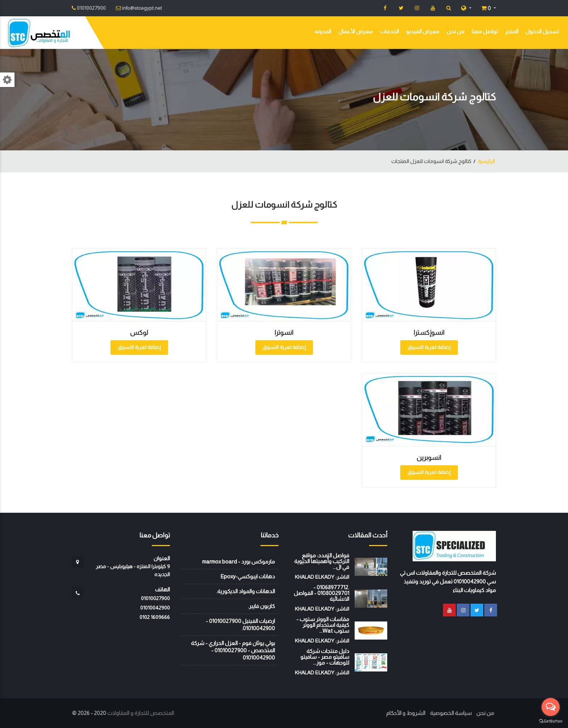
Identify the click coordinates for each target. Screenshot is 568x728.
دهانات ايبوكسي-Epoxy (248, 576)
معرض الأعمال (356, 31)
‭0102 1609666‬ (155, 617)
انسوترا (284, 333)
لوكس (139, 333)
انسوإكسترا (429, 333)
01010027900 (155, 598)
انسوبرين (429, 458)
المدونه (323, 31)
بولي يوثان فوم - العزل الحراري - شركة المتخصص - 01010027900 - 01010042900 (233, 650)
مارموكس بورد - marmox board (239, 561)
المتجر (512, 31)
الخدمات (389, 31)
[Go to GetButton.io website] (551, 721)
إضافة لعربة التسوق (429, 347)
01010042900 (155, 608)
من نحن (456, 31)
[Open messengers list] (551, 707)
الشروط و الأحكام (406, 713)
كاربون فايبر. (261, 606)
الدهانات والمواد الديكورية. (246, 591)
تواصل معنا (485, 31)
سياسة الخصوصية (451, 713)
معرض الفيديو (423, 31)
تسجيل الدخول (542, 31)
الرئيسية (486, 161)
